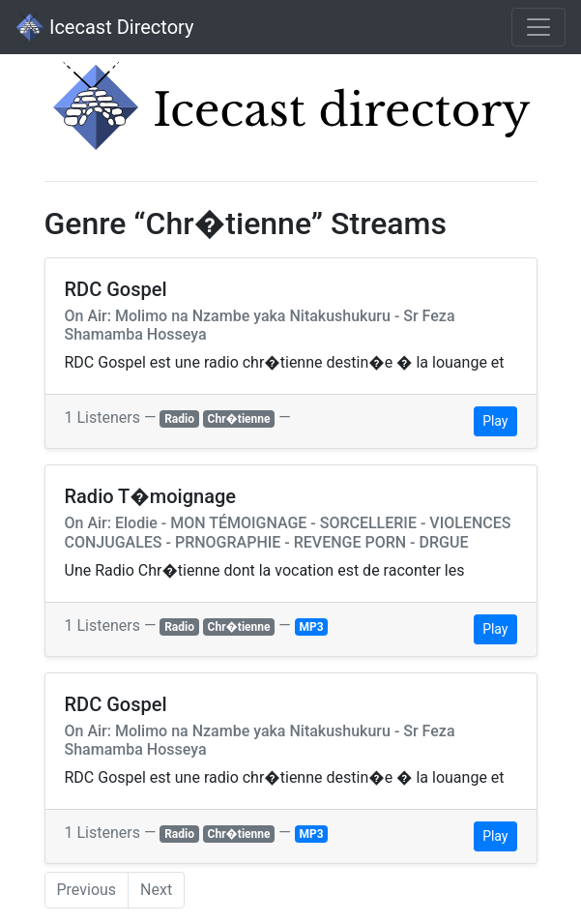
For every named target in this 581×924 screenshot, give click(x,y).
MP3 (312, 627)
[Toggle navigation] (538, 27)
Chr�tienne (239, 419)
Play (495, 421)
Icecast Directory (104, 27)
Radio (179, 419)
